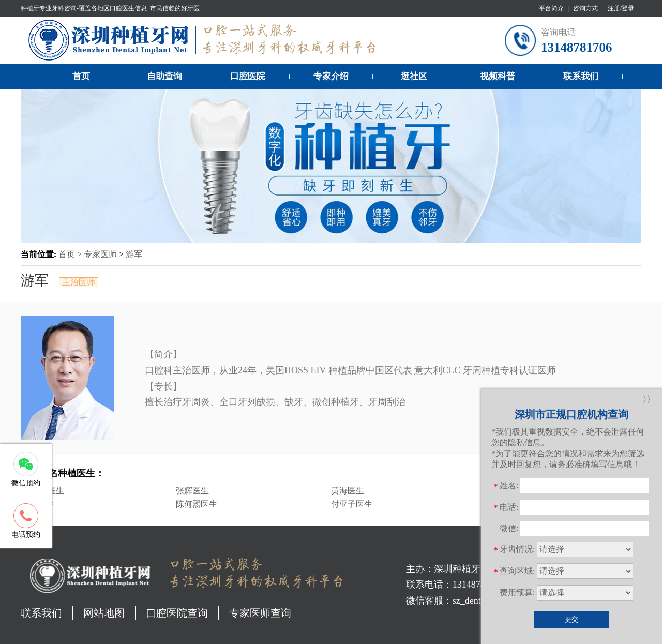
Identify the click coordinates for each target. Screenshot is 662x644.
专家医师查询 (260, 613)
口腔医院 (248, 76)
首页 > (71, 254)
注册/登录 (621, 8)
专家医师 (100, 254)
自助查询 (164, 76)
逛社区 (414, 76)
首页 (81, 76)
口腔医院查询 (177, 613)
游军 (134, 254)
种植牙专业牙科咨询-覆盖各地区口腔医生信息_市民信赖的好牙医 (110, 8)
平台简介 (551, 8)
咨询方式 (585, 8)
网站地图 (104, 613)
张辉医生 (192, 491)
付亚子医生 (352, 504)
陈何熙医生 (197, 504)
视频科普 (498, 76)
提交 (571, 619)
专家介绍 (331, 76)
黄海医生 (348, 491)
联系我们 (581, 76)
